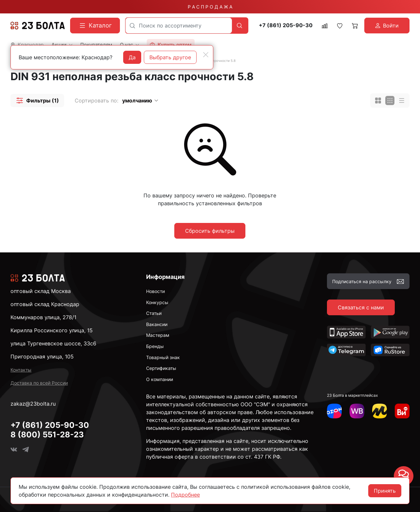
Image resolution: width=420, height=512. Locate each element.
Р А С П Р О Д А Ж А (210, 7)
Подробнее (185, 495)
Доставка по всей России (39, 383)
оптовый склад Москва (41, 291)
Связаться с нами (361, 307)
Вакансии (157, 324)
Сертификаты (161, 368)
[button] (37, 101)
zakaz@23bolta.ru (33, 404)
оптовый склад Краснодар (45, 304)
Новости (155, 291)
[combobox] (179, 26)
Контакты (21, 370)
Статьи (154, 313)
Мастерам (158, 335)
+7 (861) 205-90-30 (286, 25)
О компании (160, 379)
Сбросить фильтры (210, 231)
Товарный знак (163, 357)
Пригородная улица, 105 (42, 357)
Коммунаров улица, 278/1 (43, 317)
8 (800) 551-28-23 (47, 435)
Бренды (155, 346)
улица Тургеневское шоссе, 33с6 (53, 343)
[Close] (206, 55)
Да (132, 57)
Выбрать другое (170, 57)
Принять (385, 491)
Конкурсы (157, 302)
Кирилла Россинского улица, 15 (52, 330)
